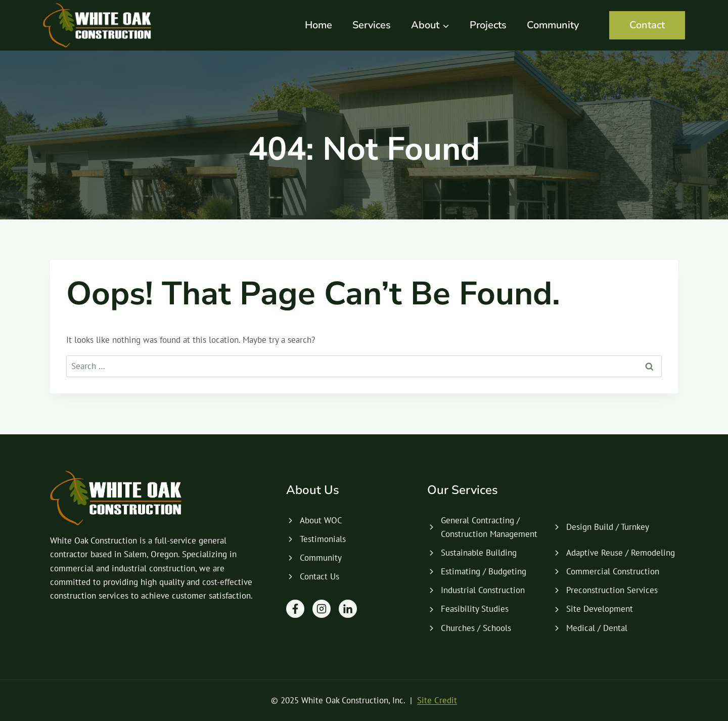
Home (318, 25)
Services (372, 25)
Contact (647, 25)
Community (553, 25)
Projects (488, 25)
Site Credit (437, 700)
